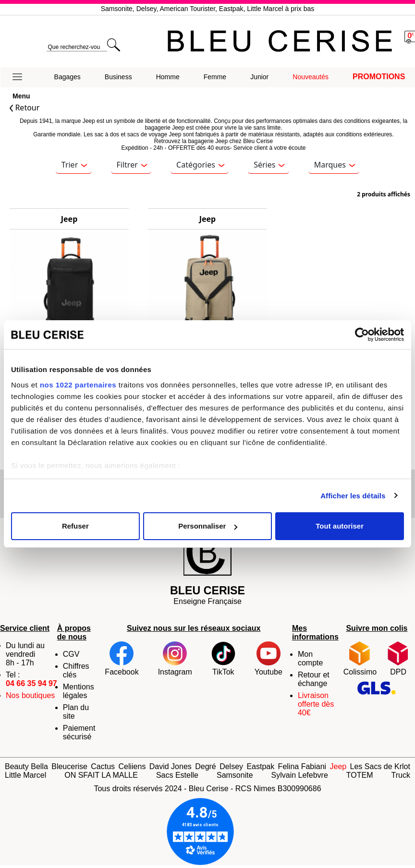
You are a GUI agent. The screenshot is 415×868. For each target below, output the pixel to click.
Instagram (175, 659)
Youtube (269, 659)
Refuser (75, 526)
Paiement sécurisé (79, 732)
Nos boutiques (30, 695)
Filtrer (132, 165)
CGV (71, 654)
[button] (21, 77)
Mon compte (310, 658)
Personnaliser (208, 526)
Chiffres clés (76, 670)
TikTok (223, 659)
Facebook (122, 659)
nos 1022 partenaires (78, 385)
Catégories (200, 165)
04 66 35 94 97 (31, 683)
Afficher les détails (353, 496)
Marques (335, 165)
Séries (269, 165)
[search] (77, 47)
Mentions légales (79, 691)
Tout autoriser (340, 526)
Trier (74, 165)
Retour (24, 108)
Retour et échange (314, 679)
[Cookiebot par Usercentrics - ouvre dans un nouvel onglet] (362, 335)
